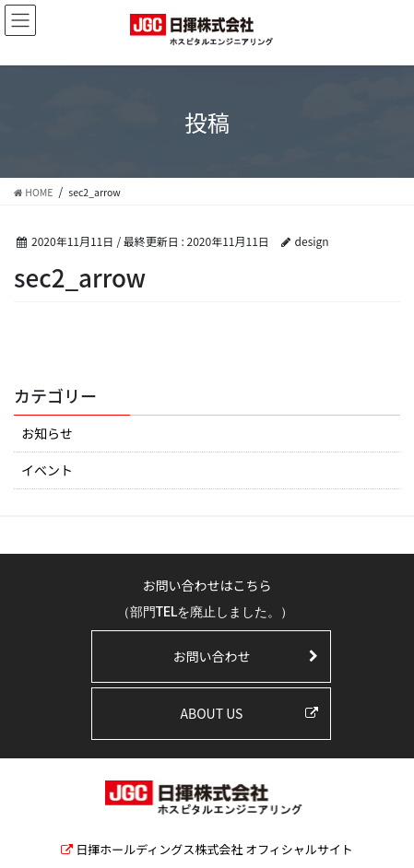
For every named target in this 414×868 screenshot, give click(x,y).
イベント (47, 470)
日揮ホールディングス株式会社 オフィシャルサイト (214, 849)
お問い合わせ (211, 656)
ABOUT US (212, 713)
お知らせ (47, 433)
